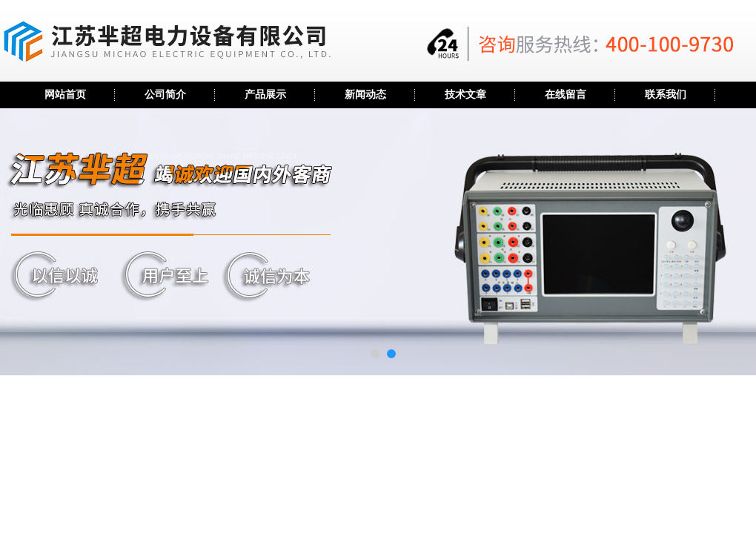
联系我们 (666, 95)
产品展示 (265, 95)
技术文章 (465, 95)
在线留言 (566, 95)
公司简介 (165, 95)
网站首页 (65, 95)
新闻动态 (365, 95)
